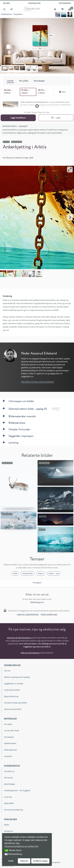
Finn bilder (10, 819)
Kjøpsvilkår (9, 803)
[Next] (70, 217)
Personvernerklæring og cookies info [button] (21, 846)
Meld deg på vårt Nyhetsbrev (19, 638)
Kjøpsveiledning (11, 696)
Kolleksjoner (7, 14)
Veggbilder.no (12, 665)
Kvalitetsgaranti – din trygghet (17, 790)
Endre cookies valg (49, 614)
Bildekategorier (37, 602)
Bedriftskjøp (10, 784)
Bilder (7, 3)
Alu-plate (8, 724)
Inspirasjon (34, 3)
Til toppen (37, 582)
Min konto (9, 778)
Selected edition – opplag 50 (15, 126)
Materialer (10, 719)
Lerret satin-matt (11, 730)
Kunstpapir (9, 737)
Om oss (7, 671)
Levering (8, 797)
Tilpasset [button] (24, 861)
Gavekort (8, 756)
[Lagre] (56, 118)
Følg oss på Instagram (30, 653)
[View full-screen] (70, 169)
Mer (62, 92)
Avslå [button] (11, 861)
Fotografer (65, 3)
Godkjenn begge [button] (40, 861)
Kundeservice (12, 766)
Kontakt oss (9, 771)
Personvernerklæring (13, 810)
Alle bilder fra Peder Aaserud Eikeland (38, 381)
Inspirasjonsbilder (12, 690)
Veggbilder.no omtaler (14, 683)
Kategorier (9, 831)
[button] (6, 850)
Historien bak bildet (13, 709)
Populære (18, 14)
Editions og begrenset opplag (17, 677)
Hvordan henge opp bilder (16, 703)
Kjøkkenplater (10, 743)
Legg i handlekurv (18, 118)
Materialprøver (11, 750)
